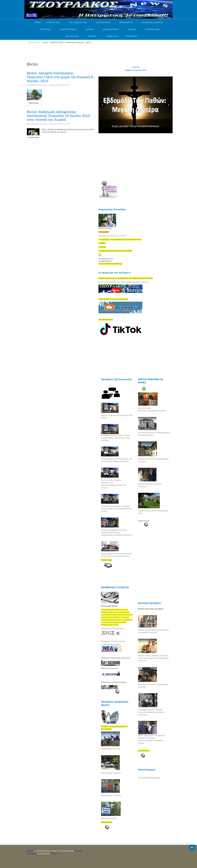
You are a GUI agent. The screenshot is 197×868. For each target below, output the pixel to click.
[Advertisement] (73, 51)
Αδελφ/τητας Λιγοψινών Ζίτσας (113, 641)
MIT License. (79, 851)
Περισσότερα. (144, 521)
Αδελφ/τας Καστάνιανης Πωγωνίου (116, 658)
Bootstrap (30, 851)
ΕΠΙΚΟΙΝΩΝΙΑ (131, 36)
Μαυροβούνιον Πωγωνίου (111, 795)
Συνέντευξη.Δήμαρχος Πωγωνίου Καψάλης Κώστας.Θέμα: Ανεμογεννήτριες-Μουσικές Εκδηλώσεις (116, 532)
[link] (120, 239)
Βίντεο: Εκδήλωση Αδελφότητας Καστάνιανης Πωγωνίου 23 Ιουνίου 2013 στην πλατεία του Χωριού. (58, 116)
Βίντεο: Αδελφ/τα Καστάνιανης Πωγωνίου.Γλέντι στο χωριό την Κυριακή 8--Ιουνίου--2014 (61, 77)
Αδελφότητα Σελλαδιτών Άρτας (114, 682)
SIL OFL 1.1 (54, 854)
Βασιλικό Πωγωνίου (109, 818)
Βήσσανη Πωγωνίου (110, 668)
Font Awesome (32, 854)
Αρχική (45, 42)
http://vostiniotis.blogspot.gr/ (149, 778)
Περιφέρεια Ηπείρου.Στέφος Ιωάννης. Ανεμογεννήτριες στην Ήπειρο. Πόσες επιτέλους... (116, 438)
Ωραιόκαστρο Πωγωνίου (110, 749)
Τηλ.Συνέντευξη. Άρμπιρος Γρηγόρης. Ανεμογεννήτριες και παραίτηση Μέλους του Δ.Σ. (116, 509)
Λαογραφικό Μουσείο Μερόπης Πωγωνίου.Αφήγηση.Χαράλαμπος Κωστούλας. (151, 712)
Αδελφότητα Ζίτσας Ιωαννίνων (113, 629)
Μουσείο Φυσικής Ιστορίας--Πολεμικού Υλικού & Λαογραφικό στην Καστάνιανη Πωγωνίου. (153, 658)
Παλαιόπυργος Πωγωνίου (111, 773)
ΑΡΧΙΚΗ (38, 22)
